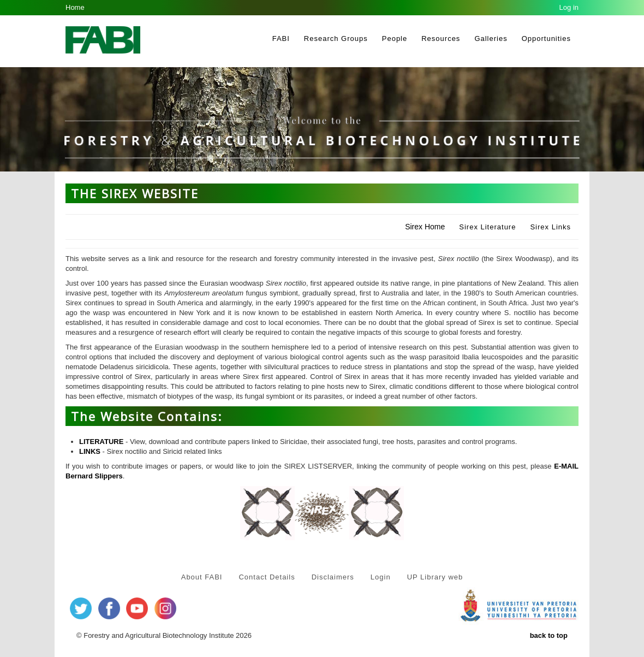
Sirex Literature (487, 227)
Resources (441, 39)
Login (381, 577)
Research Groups (336, 39)
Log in (569, 7)
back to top (549, 635)
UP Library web (435, 577)
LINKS (90, 451)
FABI (281, 39)
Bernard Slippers (94, 476)
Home (75, 7)
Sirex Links (550, 227)
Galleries (491, 39)
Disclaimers (333, 577)
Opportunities (546, 39)
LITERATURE (101, 442)
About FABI (202, 577)
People (395, 39)
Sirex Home (425, 227)
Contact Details (267, 577)
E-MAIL (566, 466)
